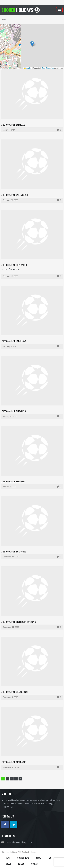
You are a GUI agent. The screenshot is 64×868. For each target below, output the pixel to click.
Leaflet (27, 68)
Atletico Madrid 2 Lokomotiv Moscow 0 (19, 622)
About (8, 864)
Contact (35, 864)
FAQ (49, 858)
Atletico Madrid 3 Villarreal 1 (15, 195)
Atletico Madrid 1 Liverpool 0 (14, 265)
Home (4, 20)
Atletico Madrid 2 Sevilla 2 (13, 125)
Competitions (23, 858)
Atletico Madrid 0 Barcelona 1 (15, 692)
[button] (32, 44)
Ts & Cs (21, 864)
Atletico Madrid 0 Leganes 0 (14, 411)
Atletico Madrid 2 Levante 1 (13, 481)
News (38, 858)
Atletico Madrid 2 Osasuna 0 (14, 551)
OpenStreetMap (48, 68)
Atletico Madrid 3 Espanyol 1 (14, 762)
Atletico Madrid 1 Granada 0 (14, 341)
